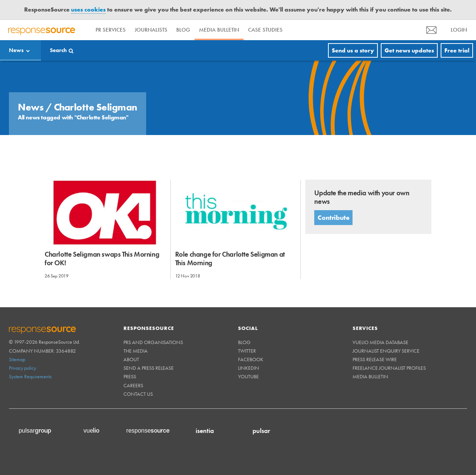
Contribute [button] (333, 217)
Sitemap (17, 359)
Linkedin (249, 368)
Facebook (251, 359)
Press (130, 376)
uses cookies (88, 9)
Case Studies (265, 30)
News (16, 50)
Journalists (151, 30)
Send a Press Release (149, 368)
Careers (133, 385)
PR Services (111, 30)
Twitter (247, 351)
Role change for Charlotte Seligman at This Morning (230, 259)
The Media (136, 351)
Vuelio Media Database (380, 342)
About (131, 359)
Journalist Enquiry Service (386, 351)
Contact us (138, 394)
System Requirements (30, 376)
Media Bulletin (219, 30)
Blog (183, 30)
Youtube (248, 376)
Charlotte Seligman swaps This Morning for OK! (102, 259)
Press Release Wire (375, 359)
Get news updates (409, 50)
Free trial (457, 50)
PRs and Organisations (153, 342)
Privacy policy (22, 368)
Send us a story (353, 50)
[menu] (431, 30)
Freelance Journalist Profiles (389, 368)
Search (58, 50)
